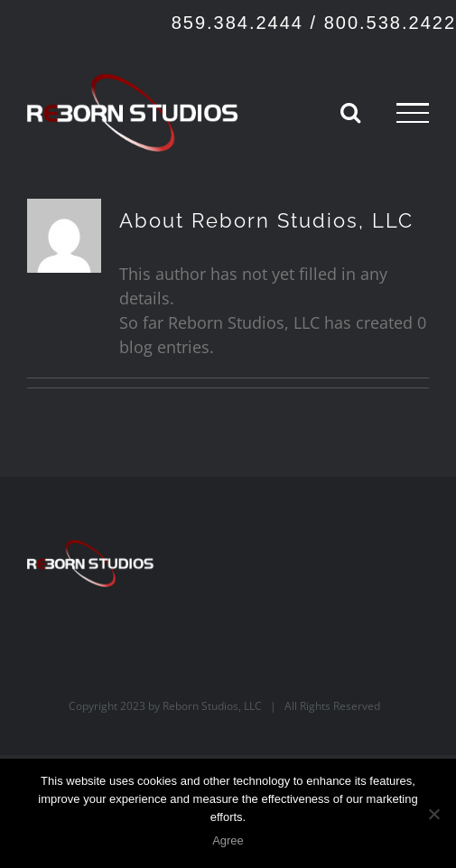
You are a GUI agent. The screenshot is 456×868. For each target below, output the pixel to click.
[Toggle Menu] (413, 113)
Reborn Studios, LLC (212, 706)
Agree (228, 840)
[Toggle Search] (350, 112)
